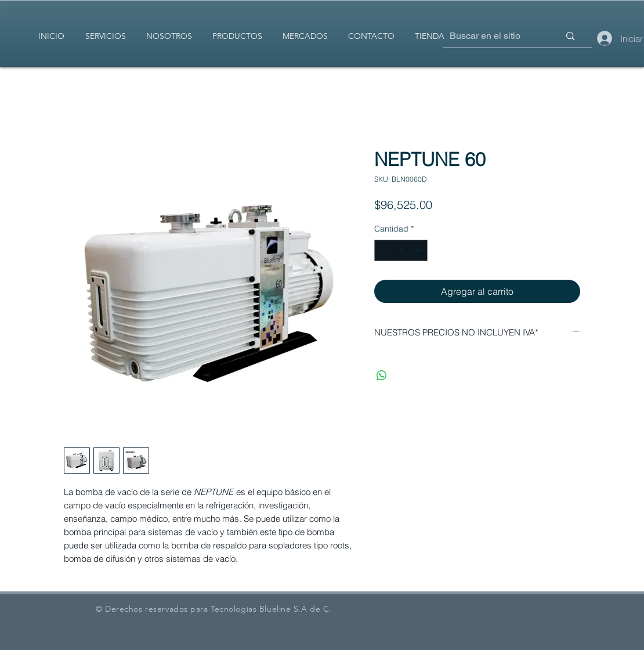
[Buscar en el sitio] (487, 36)
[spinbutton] (401, 250)
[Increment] (419, 250)
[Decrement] (383, 250)
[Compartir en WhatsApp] (382, 375)
